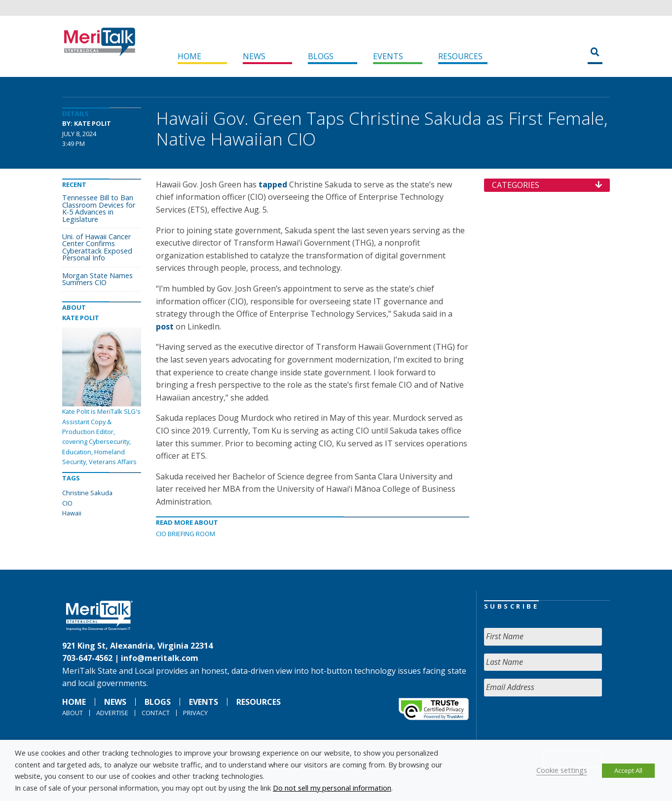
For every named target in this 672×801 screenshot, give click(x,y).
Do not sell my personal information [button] (332, 788)
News (254, 56)
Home (189, 56)
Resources (460, 56)
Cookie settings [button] (562, 770)
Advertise (112, 713)
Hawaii (72, 513)
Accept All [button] (628, 770)
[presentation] (559, 724)
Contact (156, 713)
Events (388, 56)
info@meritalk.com (160, 658)
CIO (67, 503)
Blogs (321, 56)
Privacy (195, 713)
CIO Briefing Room (186, 534)
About (73, 713)
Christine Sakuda (87, 493)
